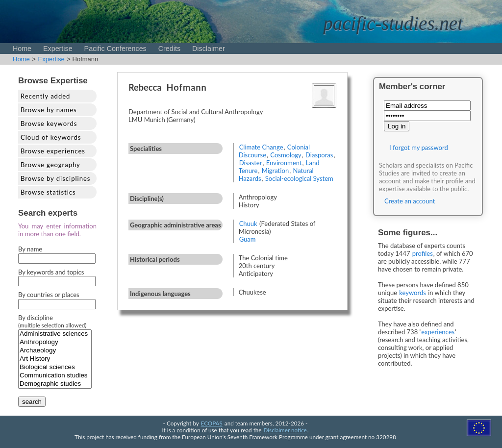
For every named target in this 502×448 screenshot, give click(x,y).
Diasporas (319, 155)
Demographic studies (55, 384)
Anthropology (55, 342)
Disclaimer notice (285, 430)
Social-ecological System (299, 178)
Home (22, 49)
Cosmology (286, 155)
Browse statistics (48, 192)
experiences (438, 332)
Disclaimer (209, 49)
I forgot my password (419, 148)
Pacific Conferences (115, 49)
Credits (169, 49)
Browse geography (50, 165)
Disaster (251, 163)
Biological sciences (55, 367)
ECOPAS (212, 423)
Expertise (58, 49)
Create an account (410, 201)
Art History (55, 359)
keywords (413, 293)
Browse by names (49, 110)
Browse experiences (53, 151)
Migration (276, 171)
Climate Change (261, 147)
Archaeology (55, 351)
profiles (423, 253)
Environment (284, 163)
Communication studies (55, 376)
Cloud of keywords (51, 137)
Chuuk (248, 224)
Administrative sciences (55, 334)
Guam (248, 239)
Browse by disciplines (55, 178)
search (32, 402)
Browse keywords (49, 124)
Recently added (45, 96)
